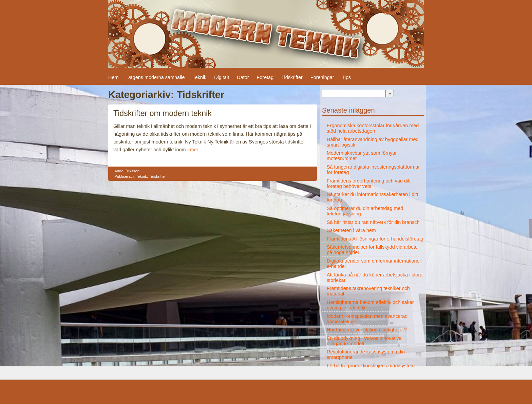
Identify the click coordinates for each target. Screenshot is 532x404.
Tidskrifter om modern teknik (163, 113)
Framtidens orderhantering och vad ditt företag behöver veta (369, 184)
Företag (265, 77)
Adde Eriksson (127, 171)
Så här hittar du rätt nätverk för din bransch (373, 222)
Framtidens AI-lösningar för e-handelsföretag (375, 239)
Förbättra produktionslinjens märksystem (371, 366)
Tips (346, 77)
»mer (193, 150)
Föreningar (322, 77)
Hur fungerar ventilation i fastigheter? (367, 330)
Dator (243, 77)
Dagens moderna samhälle (155, 77)
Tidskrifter (292, 77)
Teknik (199, 77)
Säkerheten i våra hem (351, 230)
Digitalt (222, 77)
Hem (113, 77)
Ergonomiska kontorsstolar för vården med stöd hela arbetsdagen (373, 128)
